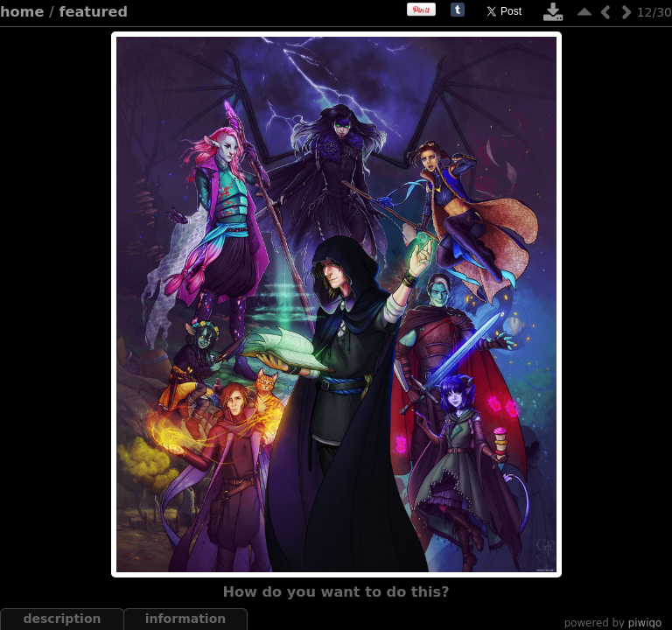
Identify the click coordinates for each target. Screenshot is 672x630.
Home (22, 12)
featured (94, 12)
